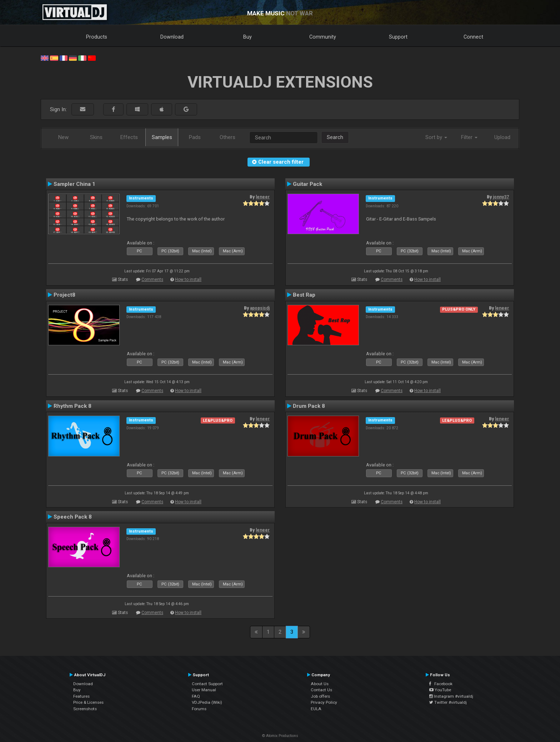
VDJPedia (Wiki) (207, 702)
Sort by (436, 137)
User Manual (204, 690)
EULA (316, 709)
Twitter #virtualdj (448, 702)
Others (227, 137)
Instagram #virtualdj (451, 696)
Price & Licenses (88, 702)
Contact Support (207, 684)
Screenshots (85, 709)
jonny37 (501, 197)
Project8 (64, 295)
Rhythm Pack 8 (72, 406)
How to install (188, 280)
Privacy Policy (324, 702)
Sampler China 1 (74, 184)
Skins (96, 137)
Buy (247, 37)
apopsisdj (260, 308)
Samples (162, 137)
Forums (199, 709)
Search (335, 137)
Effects (129, 137)
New (63, 137)
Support (398, 37)
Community (323, 37)
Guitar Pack (307, 184)
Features (81, 696)
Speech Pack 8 (73, 517)
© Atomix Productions (280, 736)
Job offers (320, 696)
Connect (473, 37)
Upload (502, 137)
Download (172, 37)
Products (97, 37)
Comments (152, 280)
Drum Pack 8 (309, 406)
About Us (320, 684)
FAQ (196, 696)
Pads (195, 137)
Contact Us (321, 690)
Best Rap (304, 295)
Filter (469, 137)
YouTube (440, 690)
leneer (263, 197)
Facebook (441, 684)
